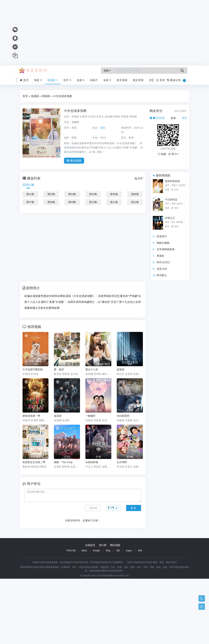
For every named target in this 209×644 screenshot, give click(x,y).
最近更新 (138, 80)
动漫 (81, 80)
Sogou (129, 616)
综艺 (67, 80)
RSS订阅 (71, 616)
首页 (24, 80)
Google (96, 616)
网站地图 (115, 610)
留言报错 (122, 80)
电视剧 (53, 80)
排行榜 (153, 80)
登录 (161, 80)
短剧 (107, 80)
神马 (140, 616)
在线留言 (90, 610)
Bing (108, 616)
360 (118, 616)
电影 (38, 80)
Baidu (84, 616)
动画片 (94, 80)
